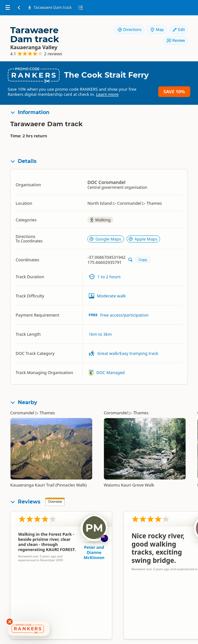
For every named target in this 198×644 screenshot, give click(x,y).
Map (157, 30)
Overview (55, 502)
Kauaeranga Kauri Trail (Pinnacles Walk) (48, 485)
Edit (179, 30)
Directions (129, 30)
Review (176, 40)
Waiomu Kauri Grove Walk (129, 485)
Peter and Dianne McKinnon (94, 552)
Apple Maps (143, 239)
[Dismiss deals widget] (10, 622)
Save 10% (174, 92)
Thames (47, 413)
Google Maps (105, 239)
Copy (143, 260)
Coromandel (22, 413)
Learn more (107, 94)
